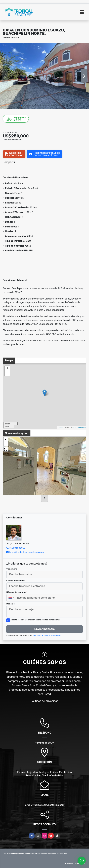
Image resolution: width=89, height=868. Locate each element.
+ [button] (7, 368)
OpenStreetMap (79, 427)
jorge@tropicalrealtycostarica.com (26, 552)
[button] (22, 106)
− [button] (7, 373)
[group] (44, 76)
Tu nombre (12, 569)
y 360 (16, 119)
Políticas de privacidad (45, 701)
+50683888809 (17, 548)
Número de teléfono (17, 592)
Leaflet (61, 427)
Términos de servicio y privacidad (47, 635)
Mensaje (11, 604)
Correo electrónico (16, 580)
